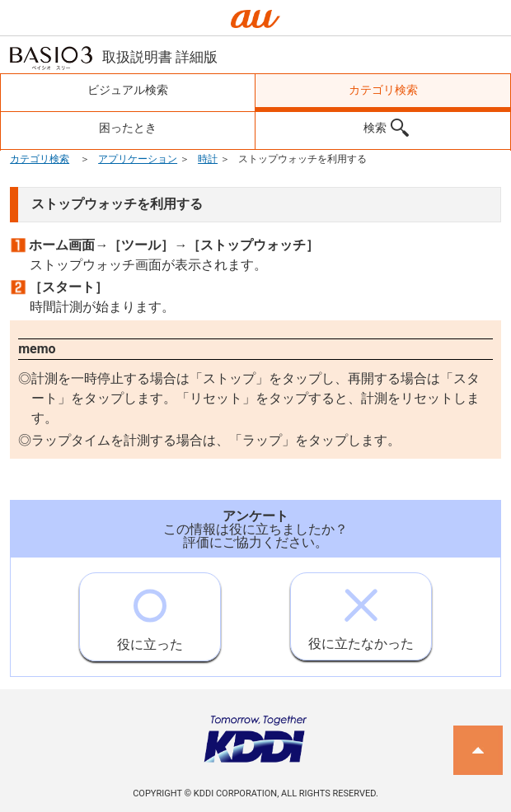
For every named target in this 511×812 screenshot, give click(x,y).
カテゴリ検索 (40, 159)
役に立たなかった (361, 612)
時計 (208, 159)
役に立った (150, 613)
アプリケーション (138, 159)
